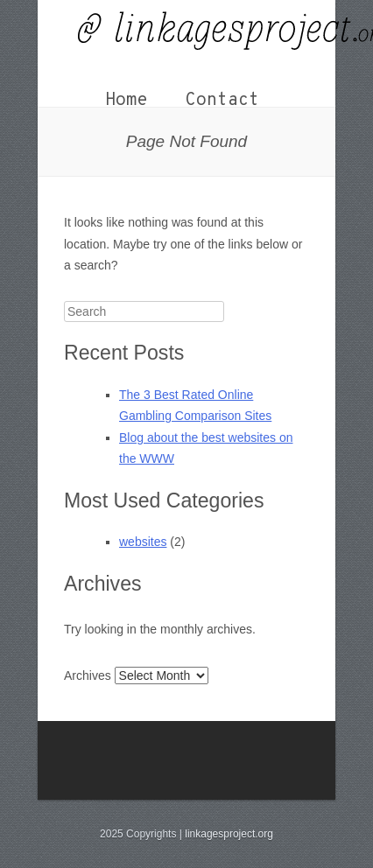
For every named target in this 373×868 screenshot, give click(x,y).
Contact (222, 101)
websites (143, 542)
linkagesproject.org (229, 834)
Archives (88, 675)
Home (126, 101)
